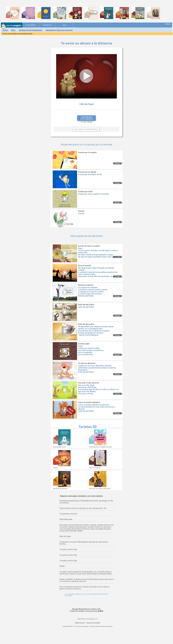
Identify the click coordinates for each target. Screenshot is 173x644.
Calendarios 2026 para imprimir (59, 30)
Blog (13, 30)
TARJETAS (47, 25)
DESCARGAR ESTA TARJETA (86, 118)
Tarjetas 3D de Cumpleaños (31, 30)
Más (64, 25)
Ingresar (168, 24)
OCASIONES (31, 25)
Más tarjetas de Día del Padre (86, 129)
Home (5, 30)
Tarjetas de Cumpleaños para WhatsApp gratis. (18, 34)
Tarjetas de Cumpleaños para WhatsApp (82, 3)
